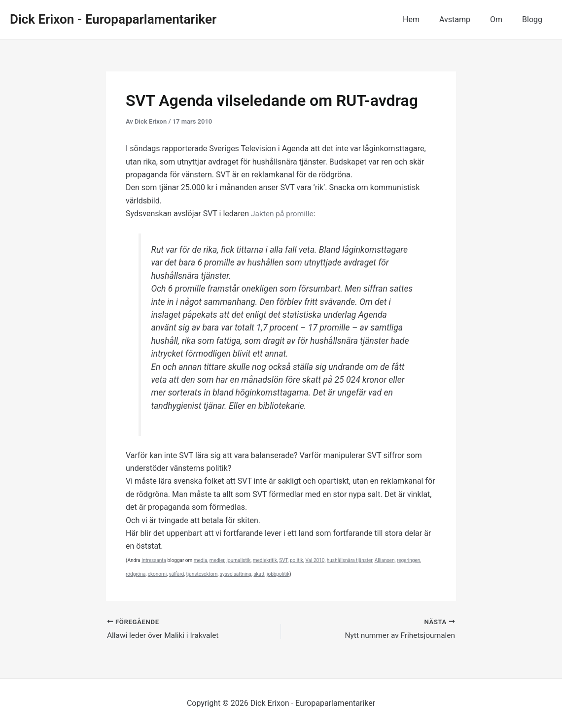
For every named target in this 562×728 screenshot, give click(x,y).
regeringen (408, 560)
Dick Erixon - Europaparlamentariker (113, 19)
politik (297, 560)
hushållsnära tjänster (350, 560)
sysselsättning (236, 574)
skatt (259, 574)
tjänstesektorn (202, 574)
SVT (283, 560)
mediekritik (265, 560)
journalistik (239, 560)
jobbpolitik (278, 574)
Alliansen (385, 560)
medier (217, 560)
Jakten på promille (283, 214)
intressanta (154, 560)
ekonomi (158, 574)
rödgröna (136, 574)
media (201, 560)
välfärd (177, 574)
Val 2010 (315, 560)
